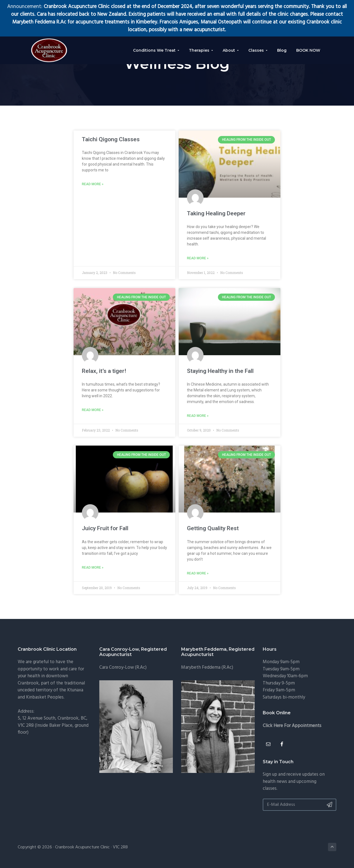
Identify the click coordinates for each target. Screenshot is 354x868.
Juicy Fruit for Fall (105, 529)
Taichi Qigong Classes (111, 139)
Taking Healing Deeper (216, 213)
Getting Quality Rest (213, 529)
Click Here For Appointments (292, 727)
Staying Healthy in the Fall (220, 371)
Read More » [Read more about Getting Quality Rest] (198, 574)
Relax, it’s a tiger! (104, 371)
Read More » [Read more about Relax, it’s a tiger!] (93, 411)
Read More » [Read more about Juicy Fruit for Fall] (93, 568)
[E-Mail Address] (300, 806)
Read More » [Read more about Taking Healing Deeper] (198, 258)
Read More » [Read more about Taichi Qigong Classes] (93, 184)
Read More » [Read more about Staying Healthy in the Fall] (198, 416)
